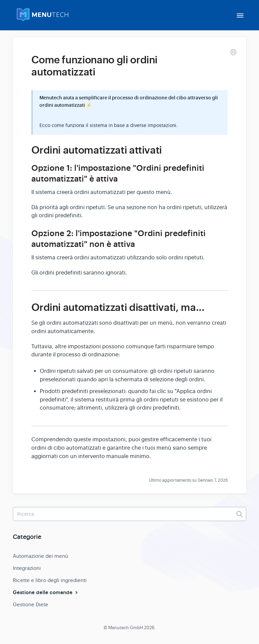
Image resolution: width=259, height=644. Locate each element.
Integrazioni (27, 568)
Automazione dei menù (40, 556)
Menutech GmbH (126, 628)
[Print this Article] (233, 53)
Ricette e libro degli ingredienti (50, 580)
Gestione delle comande (46, 592)
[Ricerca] (129, 514)
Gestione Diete (31, 604)
